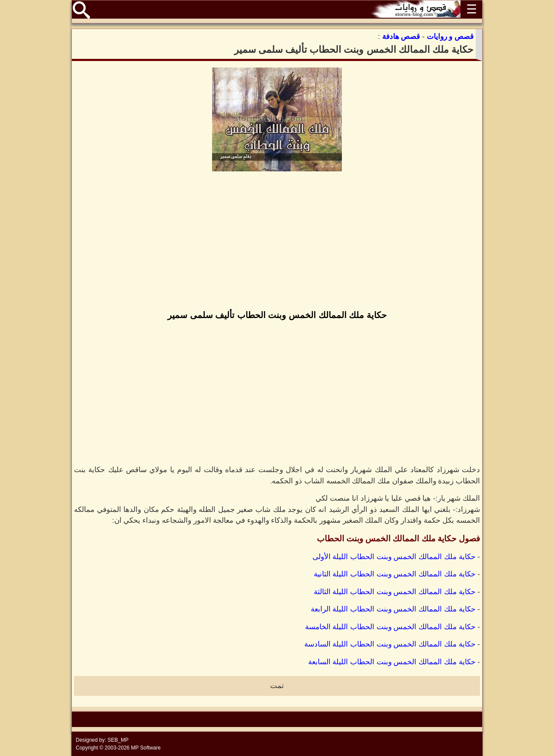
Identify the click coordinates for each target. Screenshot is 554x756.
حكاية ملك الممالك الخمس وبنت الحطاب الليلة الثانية (395, 574)
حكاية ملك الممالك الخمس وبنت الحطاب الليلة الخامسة (390, 627)
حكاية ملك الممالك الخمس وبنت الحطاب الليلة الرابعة (393, 609)
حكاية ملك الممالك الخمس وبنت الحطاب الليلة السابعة (392, 662)
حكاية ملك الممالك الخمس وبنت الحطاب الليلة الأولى (394, 557)
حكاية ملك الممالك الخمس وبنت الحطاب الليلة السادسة (390, 644)
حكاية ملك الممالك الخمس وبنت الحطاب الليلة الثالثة (395, 592)
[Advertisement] (277, 241)
